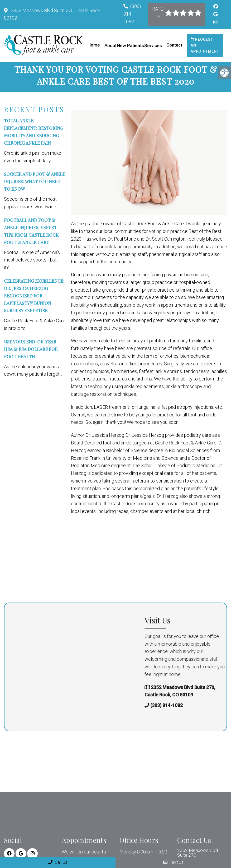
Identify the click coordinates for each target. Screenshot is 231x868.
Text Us (173, 862)
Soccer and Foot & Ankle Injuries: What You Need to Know (35, 185)
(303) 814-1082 (132, 14)
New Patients (130, 45)
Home (94, 45)
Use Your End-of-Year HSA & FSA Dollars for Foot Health (31, 353)
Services (153, 45)
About (110, 45)
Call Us (58, 862)
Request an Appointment (205, 45)
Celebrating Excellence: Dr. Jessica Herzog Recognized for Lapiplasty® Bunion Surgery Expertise (34, 299)
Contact (174, 45)
